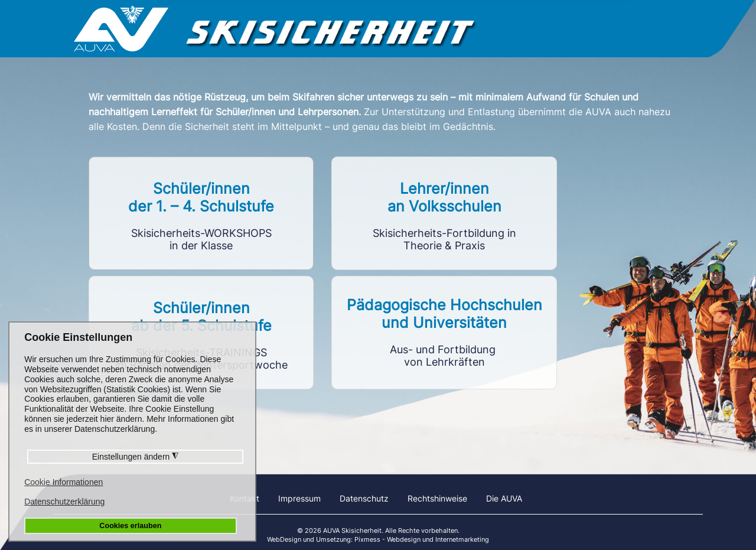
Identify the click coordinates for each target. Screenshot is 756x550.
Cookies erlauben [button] (130, 526)
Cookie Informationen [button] (63, 482)
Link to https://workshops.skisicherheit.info (201, 213)
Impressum (299, 498)
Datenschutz (364, 498)
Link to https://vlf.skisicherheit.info (444, 213)
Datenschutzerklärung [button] (64, 502)
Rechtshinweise (437, 498)
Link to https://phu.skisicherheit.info (444, 333)
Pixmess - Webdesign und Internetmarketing (422, 539)
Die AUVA (504, 498)
